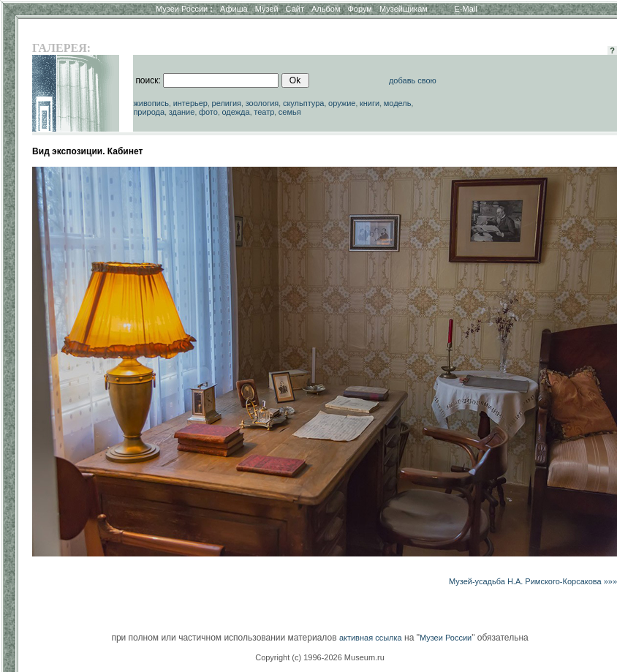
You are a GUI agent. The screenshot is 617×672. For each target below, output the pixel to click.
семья (290, 112)
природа (149, 112)
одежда (235, 112)
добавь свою (413, 80)
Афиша (234, 9)
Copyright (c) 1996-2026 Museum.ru (320, 657)
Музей (267, 9)
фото (208, 112)
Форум (359, 9)
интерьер (190, 103)
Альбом (326, 9)
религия (227, 103)
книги (370, 103)
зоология (262, 103)
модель (398, 103)
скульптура (304, 103)
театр (264, 112)
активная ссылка (371, 638)
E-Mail (466, 9)
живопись (151, 103)
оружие (342, 103)
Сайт (295, 9)
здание (182, 112)
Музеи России (184, 9)
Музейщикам (404, 9)
